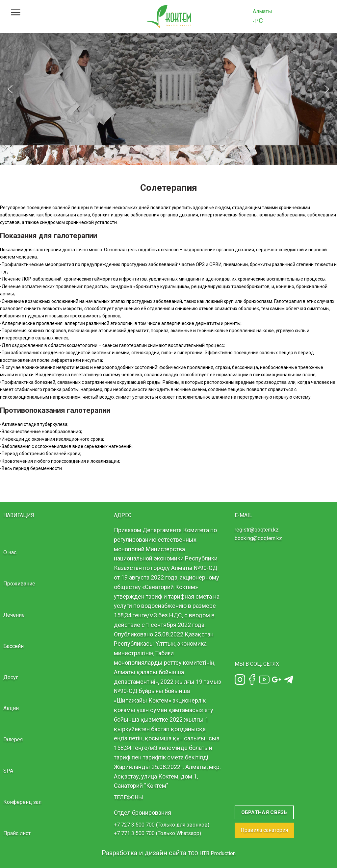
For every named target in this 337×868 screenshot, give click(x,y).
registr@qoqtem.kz (257, 530)
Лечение (14, 615)
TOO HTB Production (212, 853)
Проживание (19, 584)
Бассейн (13, 646)
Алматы (262, 11)
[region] (168, 89)
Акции (11, 708)
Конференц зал (22, 802)
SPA (8, 771)
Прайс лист (17, 833)
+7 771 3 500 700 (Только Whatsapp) (157, 833)
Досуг (11, 677)
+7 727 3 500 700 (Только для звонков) (162, 825)
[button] (10, 89)
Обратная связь (264, 812)
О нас (10, 552)
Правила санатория (264, 830)
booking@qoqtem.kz (258, 538)
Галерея (13, 740)
